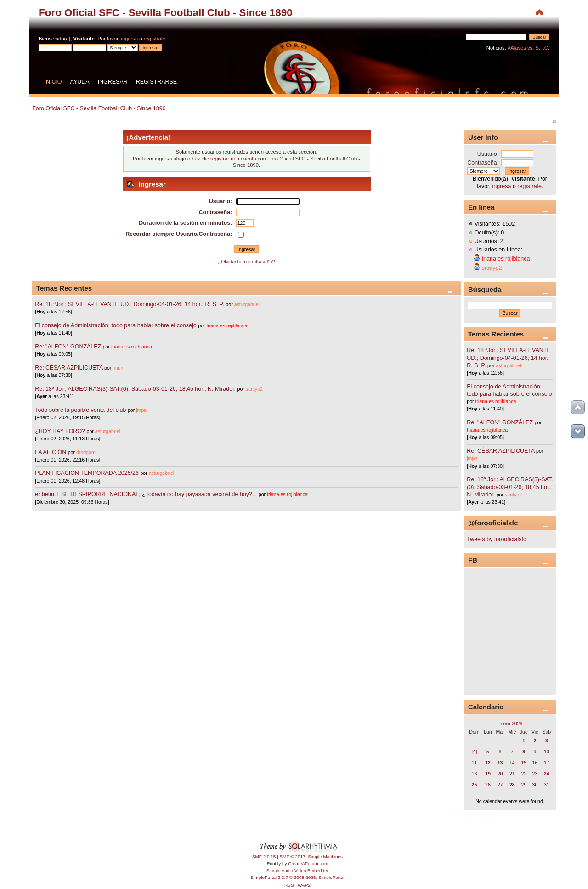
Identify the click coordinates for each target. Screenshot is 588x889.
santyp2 (254, 389)
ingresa (129, 39)
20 (500, 774)
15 (524, 763)
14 (512, 763)
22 (524, 774)
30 (535, 785)
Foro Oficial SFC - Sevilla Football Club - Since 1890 (166, 13)
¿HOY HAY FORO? (60, 431)
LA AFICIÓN (51, 452)
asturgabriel (247, 304)
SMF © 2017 (293, 857)
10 (547, 752)
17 (547, 763)
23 (535, 774)
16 (535, 763)
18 (475, 774)
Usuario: (488, 154)
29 (524, 785)
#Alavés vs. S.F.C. (529, 48)
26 (488, 785)
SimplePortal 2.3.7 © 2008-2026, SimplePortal (297, 877)
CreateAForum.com (308, 863)
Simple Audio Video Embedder (297, 870)
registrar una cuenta (233, 159)
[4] (475, 752)
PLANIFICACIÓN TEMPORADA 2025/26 (87, 473)
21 (512, 774)
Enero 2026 (510, 724)
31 (547, 785)
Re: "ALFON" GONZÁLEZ (68, 347)
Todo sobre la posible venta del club (81, 410)
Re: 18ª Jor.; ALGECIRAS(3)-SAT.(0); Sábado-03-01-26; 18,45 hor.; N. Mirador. (135, 389)
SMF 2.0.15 (264, 857)
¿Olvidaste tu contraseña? (247, 262)
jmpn (118, 368)
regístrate (155, 39)
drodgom (86, 452)
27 (500, 785)
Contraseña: (483, 163)
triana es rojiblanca (227, 325)
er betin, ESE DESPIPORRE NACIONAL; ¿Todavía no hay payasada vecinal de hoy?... (146, 494)
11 (475, 763)
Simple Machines (325, 857)
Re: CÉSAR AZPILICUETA (69, 368)
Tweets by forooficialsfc (496, 539)
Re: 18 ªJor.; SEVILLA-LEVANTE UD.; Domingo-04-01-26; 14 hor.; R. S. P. (130, 304)
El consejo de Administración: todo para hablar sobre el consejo (116, 325)
